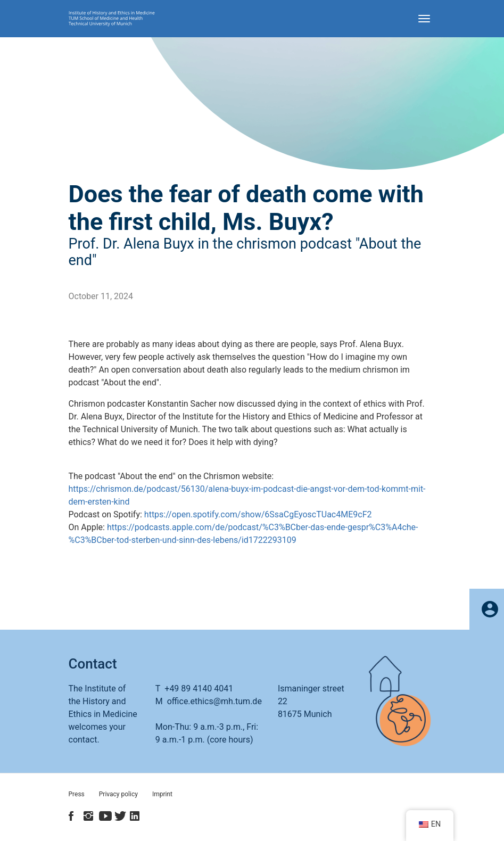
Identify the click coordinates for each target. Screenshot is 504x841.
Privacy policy (118, 794)
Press (77, 794)
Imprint (162, 794)
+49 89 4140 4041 (199, 689)
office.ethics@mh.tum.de (214, 701)
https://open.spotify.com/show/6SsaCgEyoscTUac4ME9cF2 (258, 514)
